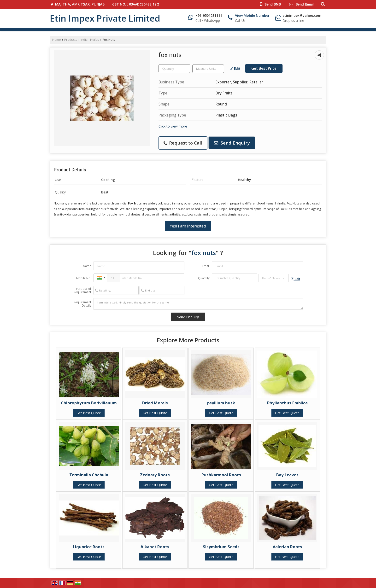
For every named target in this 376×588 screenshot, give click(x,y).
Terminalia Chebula (89, 475)
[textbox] (208, 69)
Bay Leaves (287, 475)
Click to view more (173, 126)
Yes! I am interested (188, 226)
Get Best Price (264, 68)
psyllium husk (221, 403)
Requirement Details (82, 304)
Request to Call (183, 143)
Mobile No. (84, 278)
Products (71, 40)
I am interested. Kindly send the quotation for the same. (198, 304)
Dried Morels (155, 403)
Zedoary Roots (155, 475)
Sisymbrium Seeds (221, 547)
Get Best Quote (89, 413)
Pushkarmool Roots (221, 475)
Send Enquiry (232, 143)
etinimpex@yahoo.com (302, 15)
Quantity (204, 278)
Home (57, 40)
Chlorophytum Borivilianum (89, 403)
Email (206, 266)
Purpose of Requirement (82, 291)
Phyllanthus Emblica (287, 403)
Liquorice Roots (89, 547)
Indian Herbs (90, 40)
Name (87, 266)
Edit (235, 68)
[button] (252, 15)
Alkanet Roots (155, 547)
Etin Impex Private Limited (105, 18)
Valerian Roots (287, 547)
